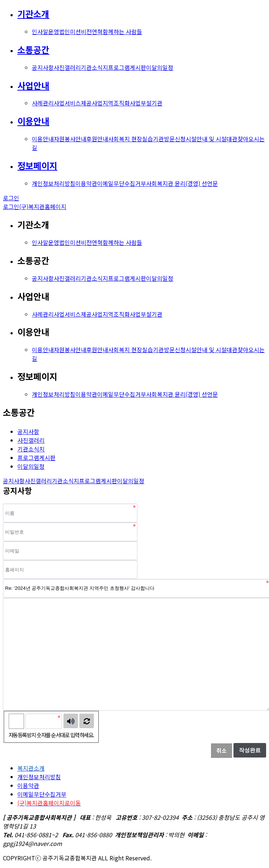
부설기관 (152, 103)
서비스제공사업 (84, 103)
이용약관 (86, 183)
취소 (222, 750)
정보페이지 (37, 165)
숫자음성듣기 (71, 721)
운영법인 (59, 32)
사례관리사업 (48, 103)
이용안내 (33, 121)
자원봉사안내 (70, 139)
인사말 (40, 32)
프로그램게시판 (127, 67)
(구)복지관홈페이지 (43, 206)
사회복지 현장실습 (131, 139)
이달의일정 (160, 67)
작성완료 (250, 750)
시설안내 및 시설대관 (212, 139)
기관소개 (33, 14)
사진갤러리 (67, 67)
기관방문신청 (169, 139)
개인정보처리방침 (54, 183)
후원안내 (97, 139)
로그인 (11, 198)
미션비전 (81, 32)
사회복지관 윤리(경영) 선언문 (182, 183)
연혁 (97, 32)
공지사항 (43, 67)
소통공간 (33, 49)
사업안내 (33, 85)
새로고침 (87, 721)
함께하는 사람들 (122, 32)
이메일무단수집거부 (122, 183)
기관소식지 (94, 67)
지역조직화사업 (122, 103)
